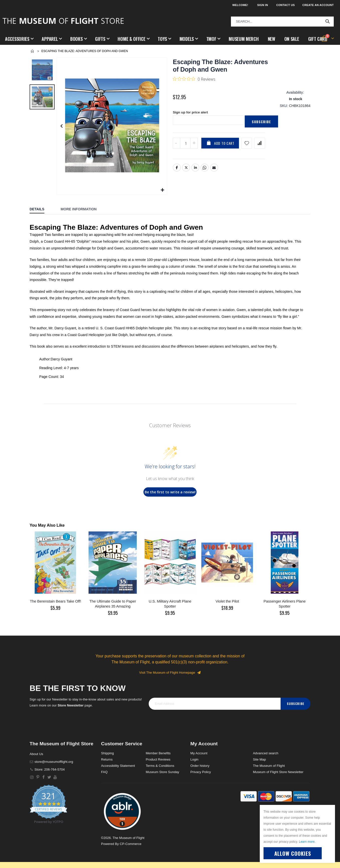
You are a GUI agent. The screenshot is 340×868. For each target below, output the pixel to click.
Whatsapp (205, 169)
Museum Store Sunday (162, 772)
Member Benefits (158, 753)
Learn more (307, 842)
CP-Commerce (131, 844)
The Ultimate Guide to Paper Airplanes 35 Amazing (113, 604)
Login (194, 759)
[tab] (41, 210)
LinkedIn (196, 169)
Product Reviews (158, 759)
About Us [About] (36, 754)
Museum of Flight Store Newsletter (278, 772)
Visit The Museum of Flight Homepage (170, 673)
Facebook (177, 169)
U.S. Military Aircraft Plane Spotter (170, 604)
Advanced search (266, 753)
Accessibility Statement (118, 766)
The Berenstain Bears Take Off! (55, 601)
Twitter (186, 169)
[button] (163, 190)
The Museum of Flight (269, 766)
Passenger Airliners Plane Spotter (285, 604)
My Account (199, 753)
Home (33, 51)
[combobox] (282, 22)
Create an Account (318, 5)
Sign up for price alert (191, 114)
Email (214, 169)
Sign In (263, 5)
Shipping (107, 753)
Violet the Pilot (227, 601)
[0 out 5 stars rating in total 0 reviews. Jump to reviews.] (194, 79)
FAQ (104, 772)
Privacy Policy (201, 772)
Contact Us (286, 5)
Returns (107, 759)
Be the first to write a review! (170, 492)
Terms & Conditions (160, 766)
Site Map (260, 759)
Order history (200, 766)
